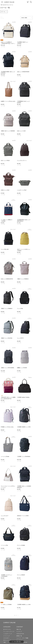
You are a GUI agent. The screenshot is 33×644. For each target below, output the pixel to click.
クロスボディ (7, 638)
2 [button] (16, 615)
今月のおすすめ (20, 634)
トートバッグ (7, 636)
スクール (3, 12)
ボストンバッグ (7, 640)
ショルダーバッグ (8, 634)
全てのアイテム (6, 5)
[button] (18, 615)
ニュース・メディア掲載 (22, 638)
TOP (1, 5)
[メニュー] (2, 2)
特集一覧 (19, 629)
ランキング (19, 632)
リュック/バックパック (9, 632)
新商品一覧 (19, 636)
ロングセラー (20, 640)
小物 (4, 642)
